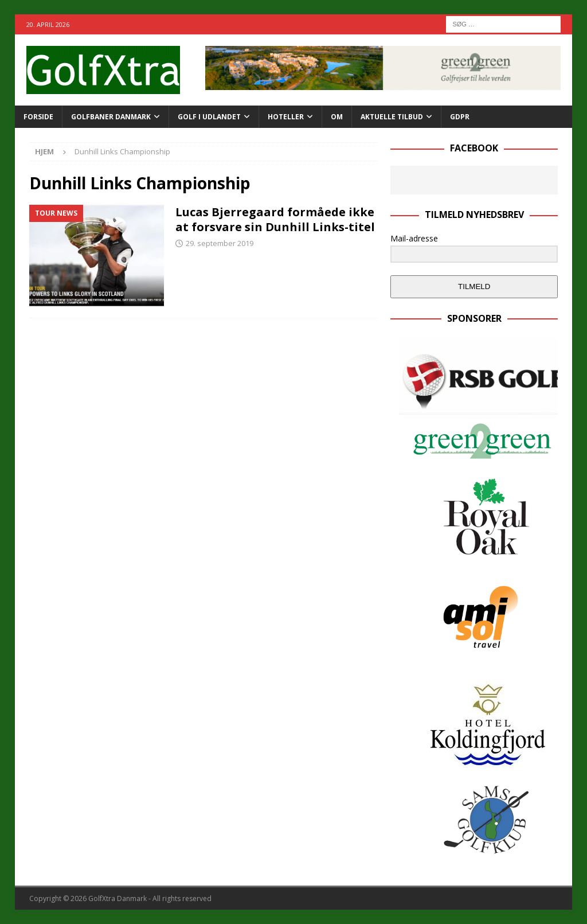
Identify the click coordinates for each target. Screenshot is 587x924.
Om (337, 117)
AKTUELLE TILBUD (392, 117)
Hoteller (286, 117)
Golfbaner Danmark (111, 117)
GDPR (460, 117)
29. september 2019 (220, 243)
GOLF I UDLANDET (209, 117)
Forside (38, 117)
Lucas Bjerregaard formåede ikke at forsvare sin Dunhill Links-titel (275, 219)
